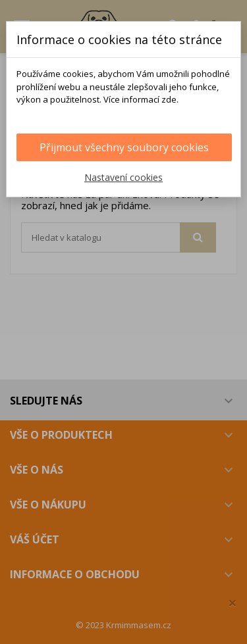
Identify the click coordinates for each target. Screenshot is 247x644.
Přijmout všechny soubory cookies (124, 147)
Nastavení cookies (123, 177)
